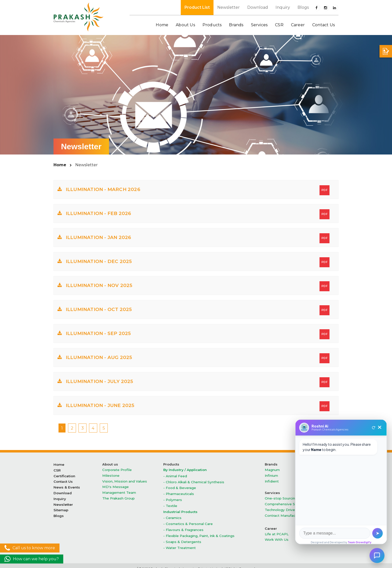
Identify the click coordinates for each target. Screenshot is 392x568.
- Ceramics (172, 514)
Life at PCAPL (276, 531)
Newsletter (228, 7)
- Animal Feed (175, 475)
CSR (57, 470)
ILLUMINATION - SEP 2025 (193, 334)
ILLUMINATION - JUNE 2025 (193, 406)
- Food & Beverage (179, 486)
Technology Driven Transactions (292, 507)
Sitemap (61, 506)
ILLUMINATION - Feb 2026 (193, 214)
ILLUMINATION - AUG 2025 (193, 358)
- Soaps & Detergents (182, 536)
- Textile (170, 503)
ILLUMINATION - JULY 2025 (193, 382)
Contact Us (323, 25)
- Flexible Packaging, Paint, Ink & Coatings (199, 531)
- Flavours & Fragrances (183, 525)
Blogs (303, 7)
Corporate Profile (117, 470)
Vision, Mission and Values (124, 480)
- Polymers (172, 497)
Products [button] (212, 25)
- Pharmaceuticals (178, 492)
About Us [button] (185, 25)
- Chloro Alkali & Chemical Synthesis (193, 481)
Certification (64, 475)
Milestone (110, 475)
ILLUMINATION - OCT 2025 (193, 310)
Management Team (119, 491)
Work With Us (276, 536)
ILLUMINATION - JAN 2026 (193, 238)
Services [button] (259, 25)
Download (258, 7)
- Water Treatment (179, 542)
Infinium (271, 475)
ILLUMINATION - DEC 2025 (193, 262)
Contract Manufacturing (284, 513)
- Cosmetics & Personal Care (187, 520)
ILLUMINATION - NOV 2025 (193, 286)
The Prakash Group (118, 496)
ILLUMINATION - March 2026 (193, 190)
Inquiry (283, 7)
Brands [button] (236, 25)
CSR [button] (279, 25)
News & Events (66, 485)
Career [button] (298, 25)
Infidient (272, 480)
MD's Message (114, 485)
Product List (197, 7)
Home (162, 25)
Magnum (272, 470)
